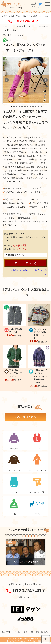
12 (41, 106)
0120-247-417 (27, 21)
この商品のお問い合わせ (19, 270)
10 (36, 106)
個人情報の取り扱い (40, 632)
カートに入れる (26, 263)
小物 (9, 40)
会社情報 (6, 632)
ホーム (6, 26)
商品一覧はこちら (26, 417)
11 (38, 106)
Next (46, 80)
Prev (7, 80)
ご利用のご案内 (20, 632)
